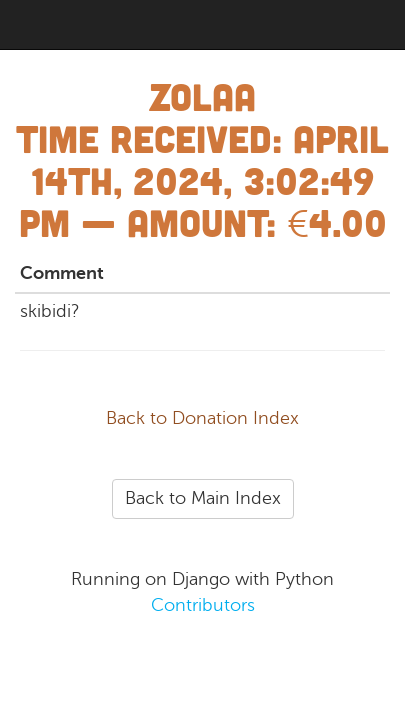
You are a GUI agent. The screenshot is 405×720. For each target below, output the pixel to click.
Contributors (203, 605)
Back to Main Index (203, 498)
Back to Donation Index (202, 418)
